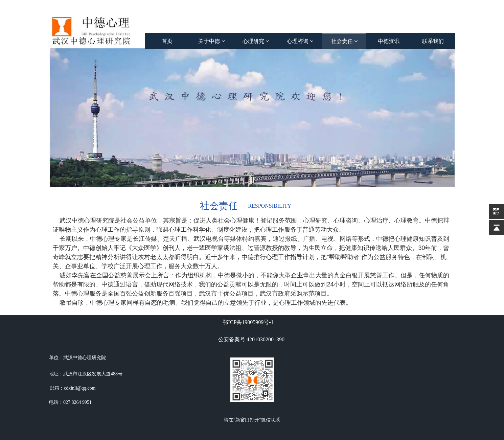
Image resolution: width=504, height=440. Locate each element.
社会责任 (344, 41)
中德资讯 (389, 41)
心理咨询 (300, 41)
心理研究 (256, 41)
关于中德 (211, 41)
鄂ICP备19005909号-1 (248, 322)
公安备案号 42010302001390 (251, 339)
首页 (167, 41)
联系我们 (433, 41)
